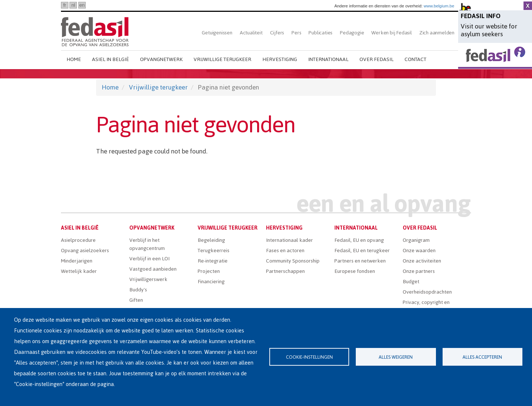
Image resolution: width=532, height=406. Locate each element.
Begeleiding (211, 240)
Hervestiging (280, 59)
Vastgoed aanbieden (153, 269)
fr (65, 5)
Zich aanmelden (437, 33)
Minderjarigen (77, 261)
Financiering (211, 282)
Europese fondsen (355, 271)
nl (73, 5)
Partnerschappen (285, 271)
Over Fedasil (376, 59)
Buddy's (138, 290)
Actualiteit (251, 33)
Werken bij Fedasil (391, 33)
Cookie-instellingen (309, 357)
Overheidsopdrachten (427, 292)
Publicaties (320, 33)
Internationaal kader (289, 240)
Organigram (416, 240)
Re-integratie (213, 261)
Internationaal (328, 59)
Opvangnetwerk (161, 59)
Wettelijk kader (79, 271)
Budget (411, 282)
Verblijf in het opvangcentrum (147, 244)
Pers (296, 33)
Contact (415, 59)
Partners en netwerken (360, 261)
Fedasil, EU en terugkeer (362, 251)
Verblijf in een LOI (149, 259)
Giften (136, 300)
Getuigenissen (217, 33)
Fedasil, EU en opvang (359, 240)
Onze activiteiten (422, 261)
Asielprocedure (78, 240)
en (82, 5)
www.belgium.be (439, 6)
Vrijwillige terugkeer (222, 59)
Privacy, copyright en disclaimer (426, 306)
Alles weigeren (396, 357)
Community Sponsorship (293, 261)
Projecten (209, 271)
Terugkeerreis (214, 251)
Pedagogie (352, 33)
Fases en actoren (285, 251)
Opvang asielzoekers (85, 251)
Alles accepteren (482, 357)
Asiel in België (110, 59)
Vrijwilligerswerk (148, 279)
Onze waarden (419, 251)
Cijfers (277, 33)
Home (74, 59)
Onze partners (419, 271)
